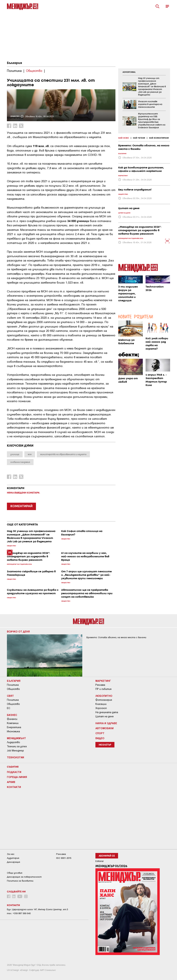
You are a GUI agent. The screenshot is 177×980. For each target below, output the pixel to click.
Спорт (100, 733)
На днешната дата (107, 712)
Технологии (15, 757)
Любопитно (104, 696)
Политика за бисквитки (20, 881)
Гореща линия (17, 777)
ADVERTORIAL (129, 72)
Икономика (13, 731)
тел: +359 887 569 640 (19, 913)
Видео (100, 738)
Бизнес (12, 715)
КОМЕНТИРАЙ (21, 506)
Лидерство (13, 742)
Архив (11, 782)
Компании (13, 723)
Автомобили (104, 728)
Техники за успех (17, 746)
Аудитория (13, 858)
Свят (10, 696)
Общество (13, 689)
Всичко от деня (18, 631)
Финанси (12, 719)
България (14, 63)
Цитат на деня (104, 716)
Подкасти (14, 772)
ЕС (9, 708)
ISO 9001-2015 (64, 858)
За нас (11, 854)
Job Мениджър (15, 751)
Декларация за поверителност (24, 877)
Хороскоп (101, 708)
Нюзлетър (105, 745)
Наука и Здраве (106, 723)
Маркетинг (103, 681)
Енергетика (14, 727)
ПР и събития (103, 689)
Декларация (13, 862)
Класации (101, 704)
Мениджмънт (16, 738)
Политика (13, 685)
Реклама (100, 685)
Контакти (14, 787)
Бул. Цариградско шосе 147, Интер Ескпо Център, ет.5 (37, 909)
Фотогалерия (104, 700)
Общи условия (15, 873)
